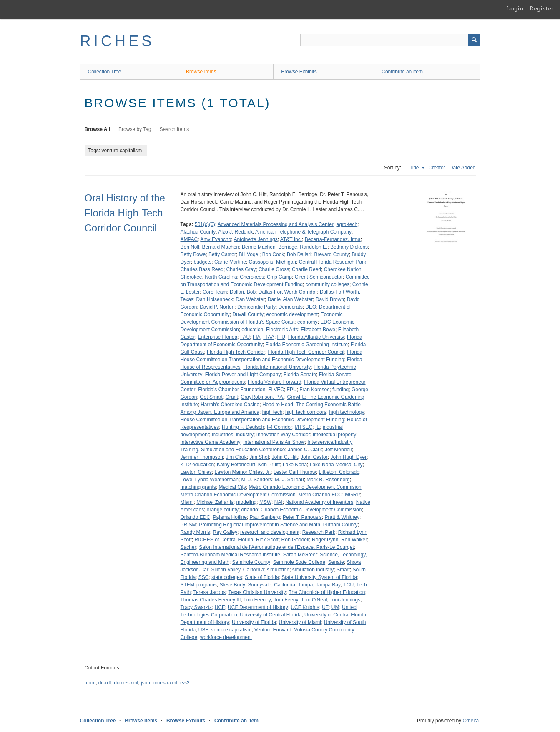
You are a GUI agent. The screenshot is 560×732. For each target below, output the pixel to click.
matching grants (198, 487)
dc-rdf (105, 683)
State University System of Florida (319, 577)
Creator (437, 168)
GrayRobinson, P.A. (262, 397)
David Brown (330, 299)
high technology (347, 412)
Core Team (215, 292)
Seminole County (251, 562)
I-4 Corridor (280, 427)
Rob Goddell (295, 540)
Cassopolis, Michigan (272, 262)
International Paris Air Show (274, 442)
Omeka (471, 721)
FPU (292, 390)
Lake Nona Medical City (336, 465)
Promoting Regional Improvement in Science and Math (260, 525)
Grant (232, 397)
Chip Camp (279, 277)
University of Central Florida (271, 615)
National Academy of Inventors (319, 502)
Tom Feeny (286, 600)
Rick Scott (267, 540)
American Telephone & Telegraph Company (303, 232)
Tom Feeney (257, 600)
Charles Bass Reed (202, 269)
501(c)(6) (205, 224)
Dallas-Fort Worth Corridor (288, 292)
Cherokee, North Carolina (209, 277)
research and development (270, 532)
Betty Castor (222, 254)
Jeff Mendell (338, 450)
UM (335, 607)
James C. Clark (305, 450)
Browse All (98, 129)
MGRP (352, 495)
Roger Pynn (325, 540)
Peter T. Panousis (302, 517)
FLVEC (276, 390)
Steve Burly (232, 585)
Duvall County (248, 314)
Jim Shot (259, 457)
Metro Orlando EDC (320, 495)
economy (308, 322)
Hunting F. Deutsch (243, 427)
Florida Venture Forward (275, 382)
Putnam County (340, 525)
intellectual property (334, 435)
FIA (257, 337)
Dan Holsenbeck (215, 299)
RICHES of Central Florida (224, 540)
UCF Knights (305, 607)
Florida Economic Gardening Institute (307, 345)
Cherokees (252, 277)
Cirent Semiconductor (319, 277)
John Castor (314, 457)
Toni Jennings (345, 600)
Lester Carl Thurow (295, 472)
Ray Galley (225, 532)
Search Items (175, 129)
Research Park (319, 532)
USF (203, 630)
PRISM (188, 525)
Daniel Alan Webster (290, 299)
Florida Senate (300, 375)
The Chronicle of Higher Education (327, 592)
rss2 (185, 683)
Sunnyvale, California (272, 585)
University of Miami (300, 622)
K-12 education (197, 465)
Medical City (232, 487)
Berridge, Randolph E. (303, 247)
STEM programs (199, 585)
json (146, 683)
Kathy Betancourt (236, 465)
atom (90, 683)
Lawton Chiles (196, 472)
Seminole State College (299, 562)
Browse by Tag (135, 129)
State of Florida (262, 577)
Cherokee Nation (343, 269)
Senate (336, 562)
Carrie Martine (230, 262)
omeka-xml (165, 683)
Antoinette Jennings (255, 239)
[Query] (390, 40)
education (252, 330)
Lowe (187, 480)
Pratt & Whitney (342, 517)
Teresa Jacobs (210, 592)
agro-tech (347, 224)
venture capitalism (232, 630)
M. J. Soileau (289, 480)
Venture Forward (273, 630)
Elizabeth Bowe (318, 330)
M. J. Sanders (257, 480)
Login (515, 8)
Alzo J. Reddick (235, 232)
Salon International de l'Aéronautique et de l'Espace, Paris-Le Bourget (276, 547)
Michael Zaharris (215, 502)
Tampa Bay (328, 585)
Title (415, 168)
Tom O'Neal (314, 600)
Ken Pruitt (269, 465)
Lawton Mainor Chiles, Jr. (243, 472)
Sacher (188, 547)
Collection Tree (105, 72)
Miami (187, 502)
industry (245, 435)
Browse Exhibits (299, 72)
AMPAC (189, 239)
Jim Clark (236, 457)
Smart (343, 570)
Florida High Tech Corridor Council (306, 352)
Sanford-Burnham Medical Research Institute (230, 555)
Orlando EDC (195, 517)
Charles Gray (241, 269)
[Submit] (474, 40)
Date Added (463, 168)
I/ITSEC (304, 427)
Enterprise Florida (218, 337)
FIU (281, 337)
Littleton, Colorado (339, 472)
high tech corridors (306, 412)
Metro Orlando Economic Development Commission (238, 495)
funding (340, 390)
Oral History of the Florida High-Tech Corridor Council (125, 213)
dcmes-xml (126, 683)
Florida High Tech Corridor (236, 352)
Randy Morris (195, 532)
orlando (250, 510)
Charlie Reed (306, 269)
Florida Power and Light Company (243, 375)
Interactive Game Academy (211, 442)
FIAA (269, 337)
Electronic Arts (282, 330)
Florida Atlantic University (316, 337)
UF (325, 607)
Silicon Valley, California (238, 570)
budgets (203, 262)
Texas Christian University (257, 592)
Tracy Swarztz (196, 607)
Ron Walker (354, 540)
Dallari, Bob (243, 292)
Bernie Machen (259, 247)
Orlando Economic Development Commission (311, 510)
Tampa (305, 585)
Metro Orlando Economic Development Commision (305, 487)
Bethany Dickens (349, 247)
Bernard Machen (221, 247)
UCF (220, 607)
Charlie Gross (274, 269)
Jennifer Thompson (202, 457)
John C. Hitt (285, 457)
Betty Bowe (193, 254)
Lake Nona (295, 465)
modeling (247, 502)
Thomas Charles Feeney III (211, 600)
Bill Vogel (249, 254)
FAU (245, 337)
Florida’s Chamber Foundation (232, 390)
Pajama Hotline (230, 517)
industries (222, 435)
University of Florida (254, 622)
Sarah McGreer (300, 555)
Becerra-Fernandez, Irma (333, 239)
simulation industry (313, 570)
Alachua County (198, 232)
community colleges (328, 284)
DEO (311, 307)
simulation (278, 570)
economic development (292, 314)
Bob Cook (273, 254)
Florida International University (277, 367)
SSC (204, 577)
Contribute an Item (402, 72)
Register (542, 8)
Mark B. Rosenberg (328, 480)
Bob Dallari (299, 254)
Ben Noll (190, 247)
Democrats (291, 307)
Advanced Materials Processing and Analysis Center (276, 224)
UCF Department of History (258, 607)
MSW (265, 502)
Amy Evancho (216, 239)
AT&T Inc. (291, 239)
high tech (272, 412)
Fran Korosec (314, 390)
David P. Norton (217, 307)
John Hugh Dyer (348, 457)
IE (318, 427)
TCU (348, 585)
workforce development (226, 637)
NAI (279, 502)
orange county (223, 510)
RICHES (117, 41)
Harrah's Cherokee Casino (230, 405)
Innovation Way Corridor (283, 435)
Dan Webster (250, 299)
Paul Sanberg (265, 517)
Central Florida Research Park (333, 262)
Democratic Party (256, 307)
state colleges (227, 577)
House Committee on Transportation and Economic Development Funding (262, 420)
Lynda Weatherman (217, 480)
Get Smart (211, 397)
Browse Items (201, 72)
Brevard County (331, 254)
